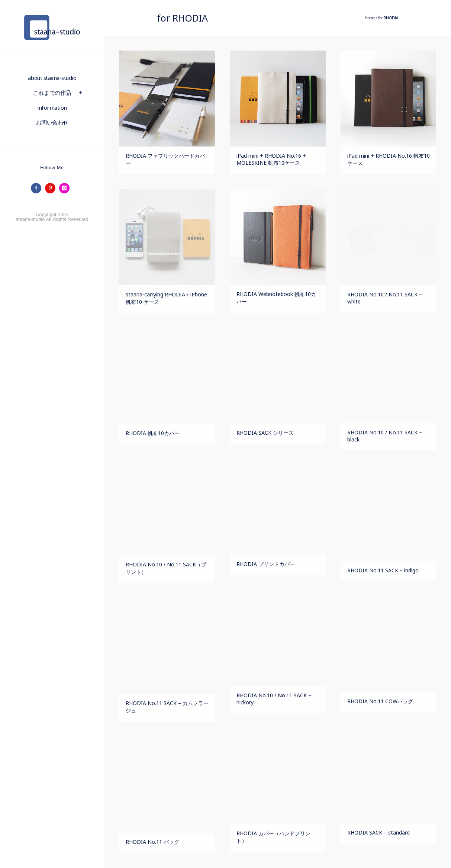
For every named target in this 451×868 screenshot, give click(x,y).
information (52, 107)
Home (370, 18)
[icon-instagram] (66, 188)
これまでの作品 (52, 93)
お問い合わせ (52, 122)
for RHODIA (388, 18)
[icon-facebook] (38, 188)
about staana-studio (52, 78)
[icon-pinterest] (52, 188)
